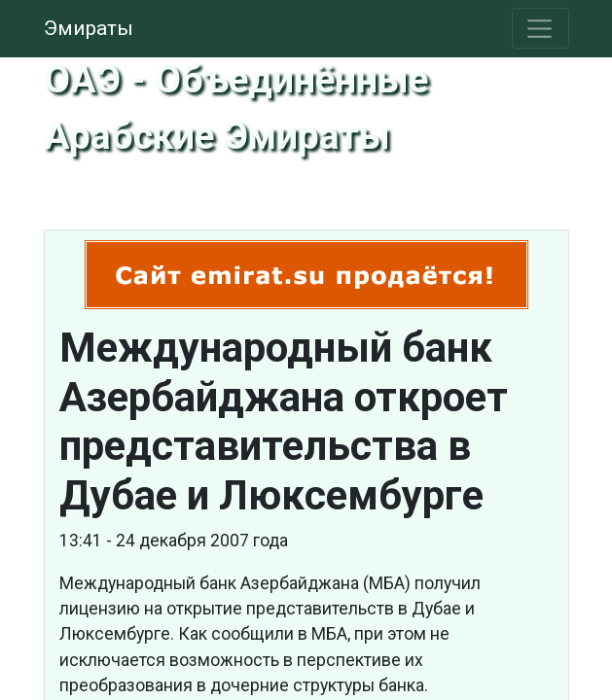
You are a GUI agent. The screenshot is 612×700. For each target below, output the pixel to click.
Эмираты (89, 28)
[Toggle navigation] (540, 28)
